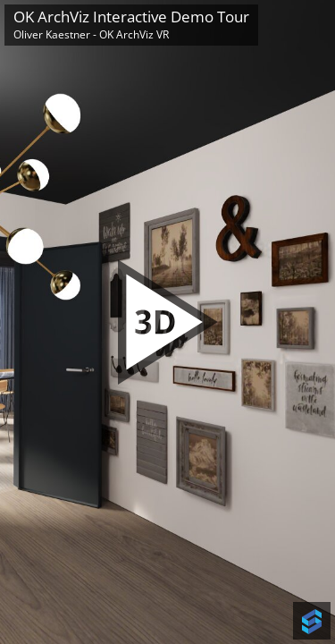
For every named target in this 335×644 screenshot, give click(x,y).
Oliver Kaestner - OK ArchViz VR (91, 34)
